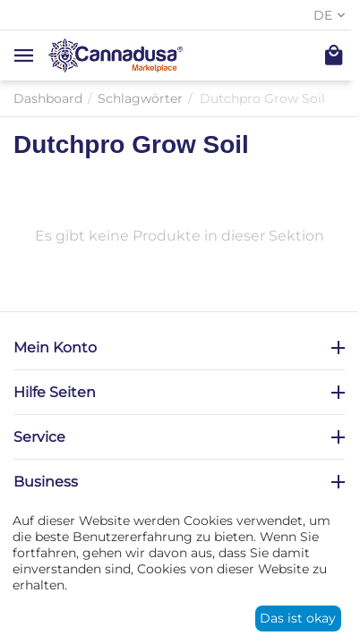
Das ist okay (298, 618)
